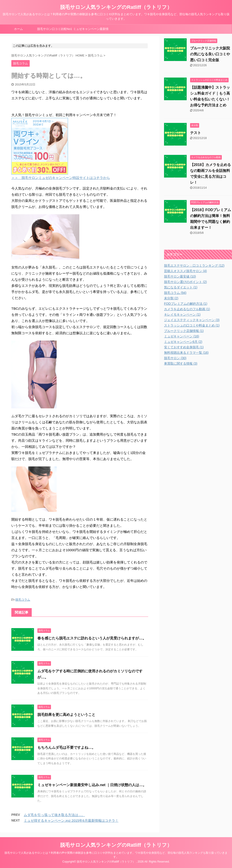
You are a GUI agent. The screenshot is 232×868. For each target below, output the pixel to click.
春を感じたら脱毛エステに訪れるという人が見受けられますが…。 (92, 638)
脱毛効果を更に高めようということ (66, 715)
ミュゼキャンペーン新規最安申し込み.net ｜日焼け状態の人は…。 (92, 785)
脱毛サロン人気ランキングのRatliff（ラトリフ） (116, 7)
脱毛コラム (23, 600)
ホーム (18, 29)
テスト (196, 133)
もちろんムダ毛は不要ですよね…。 (66, 748)
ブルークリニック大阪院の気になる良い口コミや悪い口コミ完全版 (210, 54)
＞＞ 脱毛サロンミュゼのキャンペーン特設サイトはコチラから (61, 178)
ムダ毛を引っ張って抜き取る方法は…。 (54, 815)
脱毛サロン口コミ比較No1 (55, 29)
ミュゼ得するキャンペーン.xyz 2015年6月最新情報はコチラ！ (71, 821)
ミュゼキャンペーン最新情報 (91, 30)
